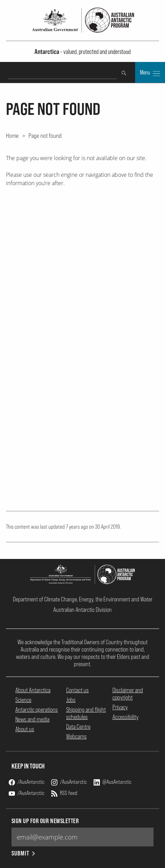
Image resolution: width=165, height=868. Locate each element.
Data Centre (78, 727)
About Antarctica (33, 690)
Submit (24, 853)
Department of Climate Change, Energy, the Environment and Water (83, 599)
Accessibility (125, 717)
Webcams (76, 736)
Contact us (77, 690)
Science (23, 700)
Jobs (71, 700)
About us (25, 729)
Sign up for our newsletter (45, 821)
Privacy (120, 707)
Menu (150, 73)
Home (12, 135)
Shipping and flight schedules (86, 713)
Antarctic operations (37, 709)
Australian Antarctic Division (82, 610)
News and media (32, 719)
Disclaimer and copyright (128, 694)
